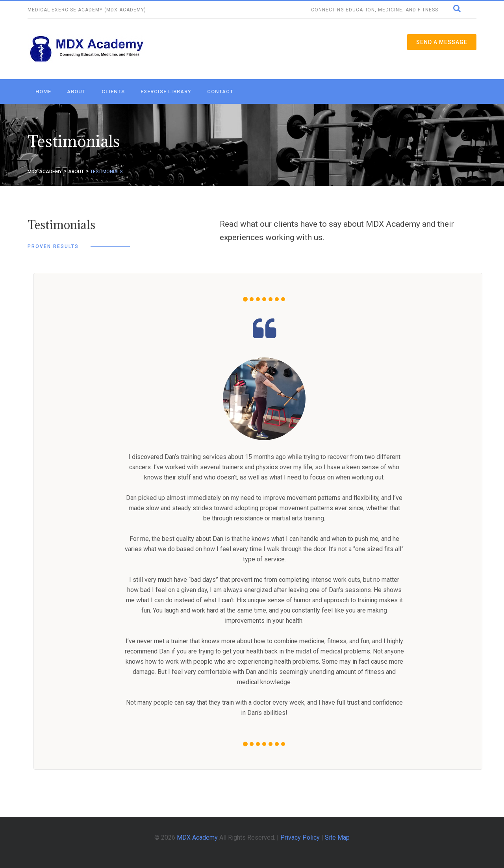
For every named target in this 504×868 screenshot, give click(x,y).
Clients (113, 92)
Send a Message (442, 42)
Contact (220, 92)
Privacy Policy (300, 837)
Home (43, 92)
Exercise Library (166, 92)
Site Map (337, 837)
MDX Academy (197, 837)
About (76, 92)
